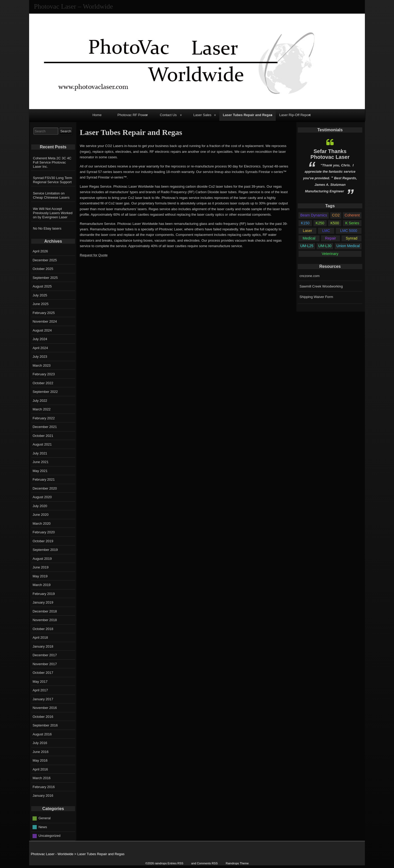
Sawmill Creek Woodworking (321, 286)
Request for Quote (94, 255)
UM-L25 (307, 246)
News (43, 827)
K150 (305, 223)
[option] (330, 166)
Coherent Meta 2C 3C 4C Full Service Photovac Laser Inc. (52, 162)
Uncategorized (50, 836)
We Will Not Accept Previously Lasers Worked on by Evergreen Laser (53, 213)
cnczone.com (310, 276)
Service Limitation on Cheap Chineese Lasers (51, 195)
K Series (352, 223)
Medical (309, 238)
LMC (326, 231)
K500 (335, 223)
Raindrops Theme (237, 863)
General (45, 818)
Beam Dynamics (314, 215)
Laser (308, 231)
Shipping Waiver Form (316, 297)
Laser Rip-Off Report (295, 115)
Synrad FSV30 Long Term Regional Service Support (53, 180)
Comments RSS (207, 863)
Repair (330, 238)
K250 (320, 223)
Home (97, 115)
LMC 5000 (349, 231)
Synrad (352, 238)
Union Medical (348, 246)
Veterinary (330, 254)
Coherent (352, 215)
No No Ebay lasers (47, 228)
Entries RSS (175, 863)
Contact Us (168, 115)
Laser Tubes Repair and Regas (247, 115)
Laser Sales (202, 115)
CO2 (336, 215)
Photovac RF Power (133, 115)
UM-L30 (325, 246)
